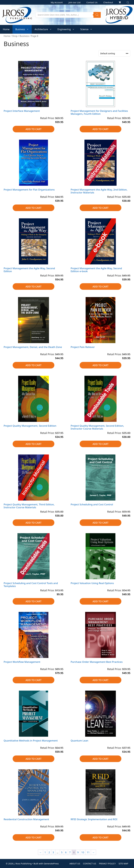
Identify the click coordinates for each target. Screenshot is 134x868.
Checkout (108, 2)
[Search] (97, 15)
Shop (15, 36)
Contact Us (92, 2)
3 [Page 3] (53, 852)
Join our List (75, 2)
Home (6, 29)
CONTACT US (90, 863)
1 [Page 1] (45, 852)
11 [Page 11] (88, 852)
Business (24, 29)
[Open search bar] (128, 2)
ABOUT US (75, 863)
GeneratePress (51, 863)
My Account (57, 2)
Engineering (68, 29)
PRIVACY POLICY (107, 863)
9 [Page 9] (78, 852)
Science (88, 29)
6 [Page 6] (66, 852)
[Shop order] (114, 53)
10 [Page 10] (83, 852)
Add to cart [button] (34, 129)
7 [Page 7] (70, 852)
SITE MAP (123, 863)
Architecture (45, 29)
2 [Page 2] (49, 852)
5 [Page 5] (62, 852)
